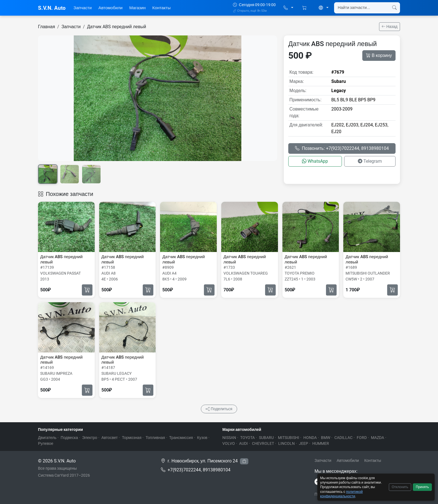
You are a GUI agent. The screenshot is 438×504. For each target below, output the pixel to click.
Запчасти (83, 8)
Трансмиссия (181, 438)
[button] (288, 8)
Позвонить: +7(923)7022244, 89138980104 (342, 148)
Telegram (370, 161)
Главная (47, 27)
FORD (362, 438)
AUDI (243, 443)
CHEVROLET (263, 443)
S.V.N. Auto (52, 8)
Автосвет (110, 438)
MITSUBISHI (289, 438)
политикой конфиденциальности (341, 494)
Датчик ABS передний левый (117, 27)
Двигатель (47, 438)
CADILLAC (343, 438)
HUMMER (321, 443)
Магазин (138, 8)
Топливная (155, 438)
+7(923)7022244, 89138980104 (199, 470)
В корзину (379, 56)
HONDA (310, 438)
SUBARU (266, 438)
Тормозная (132, 438)
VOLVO (229, 443)
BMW (326, 438)
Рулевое (46, 443)
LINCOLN (286, 443)
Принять (422, 487)
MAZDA (378, 438)
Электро (90, 438)
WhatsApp (315, 161)
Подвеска (69, 438)
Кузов (202, 438)
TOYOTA (247, 438)
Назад (390, 27)
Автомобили (110, 8)
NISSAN (229, 438)
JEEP (303, 443)
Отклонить (400, 487)
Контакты (161, 8)
